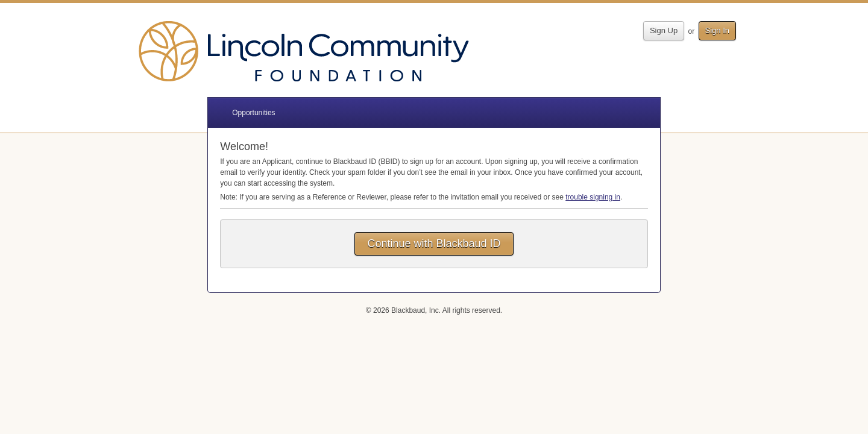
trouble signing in (593, 197)
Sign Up (664, 30)
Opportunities (253, 113)
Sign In (717, 30)
